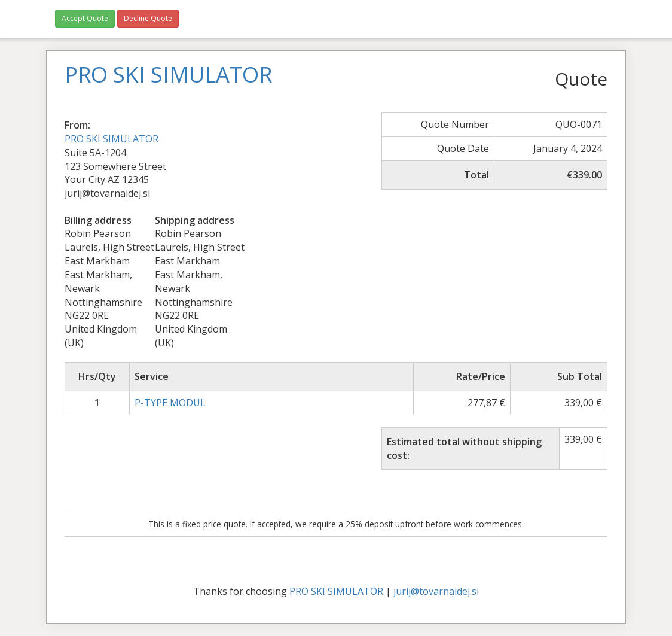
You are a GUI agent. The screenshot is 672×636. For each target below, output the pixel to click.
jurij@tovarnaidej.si (436, 591)
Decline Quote (148, 18)
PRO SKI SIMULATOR (112, 139)
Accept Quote (85, 18)
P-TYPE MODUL (170, 403)
